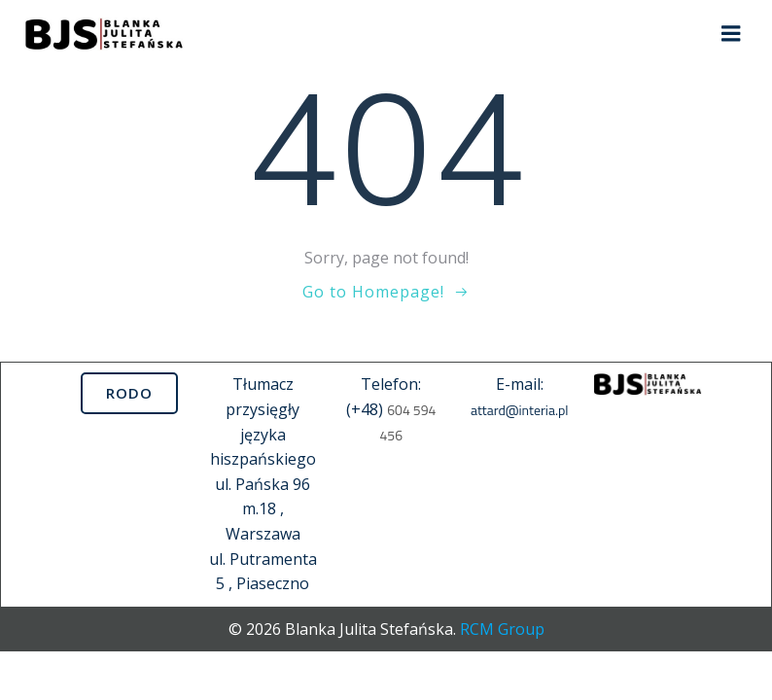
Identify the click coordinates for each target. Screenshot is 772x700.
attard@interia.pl (520, 410)
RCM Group (502, 629)
